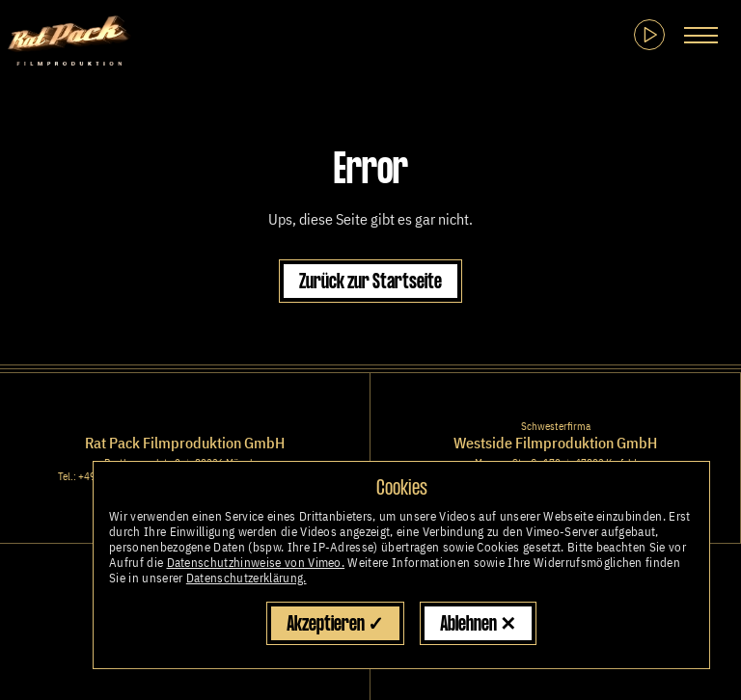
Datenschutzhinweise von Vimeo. (256, 563)
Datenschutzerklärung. (247, 578)
